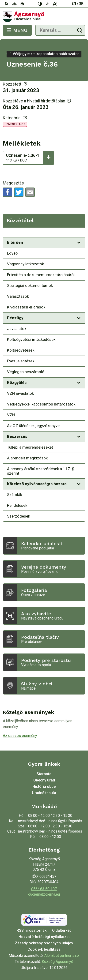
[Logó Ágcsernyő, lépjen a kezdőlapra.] (44, 17)
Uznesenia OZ (15, 124)
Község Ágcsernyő (57, 962)
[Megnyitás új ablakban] (79, 243)
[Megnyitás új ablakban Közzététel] (79, 233)
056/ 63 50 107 (44, 889)
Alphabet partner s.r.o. (62, 956)
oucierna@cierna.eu (44, 894)
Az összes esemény (20, 736)
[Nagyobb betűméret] (55, 4)
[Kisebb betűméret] (48, 4)
